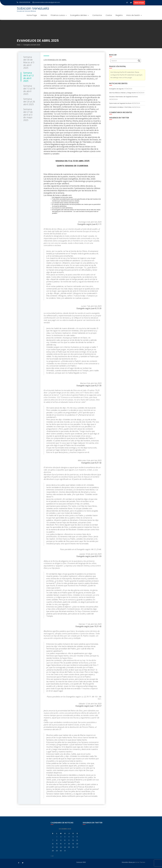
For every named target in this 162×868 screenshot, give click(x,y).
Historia (44, 15)
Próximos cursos (58, 15)
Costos (109, 15)
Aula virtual (139, 3)
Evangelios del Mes (79, 15)
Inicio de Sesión (133, 15)
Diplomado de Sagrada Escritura (120, 103)
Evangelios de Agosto (116, 89)
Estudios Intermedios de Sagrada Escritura (123, 97)
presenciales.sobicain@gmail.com (46, 2)
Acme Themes (140, 862)
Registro (119, 15)
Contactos (97, 15)
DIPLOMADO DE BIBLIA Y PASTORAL (120, 107)
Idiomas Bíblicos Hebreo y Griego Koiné (122, 93)
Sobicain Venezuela (33, 8)
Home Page (32, 15)
